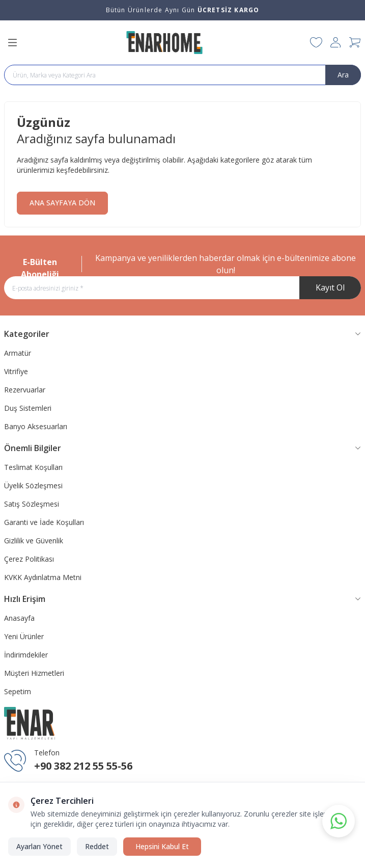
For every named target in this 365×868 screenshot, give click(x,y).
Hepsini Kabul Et (162, 846)
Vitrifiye (16, 371)
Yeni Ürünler (24, 636)
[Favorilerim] (316, 42)
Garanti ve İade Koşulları (44, 522)
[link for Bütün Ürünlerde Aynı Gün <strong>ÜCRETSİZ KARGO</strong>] (183, 10)
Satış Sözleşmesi (32, 504)
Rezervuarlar (25, 390)
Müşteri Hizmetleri (34, 673)
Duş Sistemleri (28, 408)
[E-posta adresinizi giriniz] (183, 288)
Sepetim (18, 691)
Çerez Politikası (29, 559)
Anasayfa (19, 618)
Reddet (97, 846)
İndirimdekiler (26, 655)
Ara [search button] (343, 75)
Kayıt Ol (330, 287)
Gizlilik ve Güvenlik (34, 541)
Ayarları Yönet (39, 846)
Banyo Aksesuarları (36, 426)
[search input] (183, 75)
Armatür (18, 353)
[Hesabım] (336, 42)
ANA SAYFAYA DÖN (62, 203)
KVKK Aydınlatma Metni (43, 577)
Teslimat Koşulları (33, 467)
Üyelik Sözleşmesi (33, 485)
